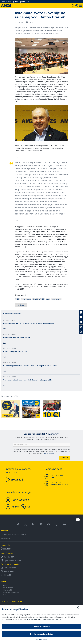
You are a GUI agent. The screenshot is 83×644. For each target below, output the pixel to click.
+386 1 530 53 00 (10, 568)
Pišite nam (7, 595)
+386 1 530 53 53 (15, 561)
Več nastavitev (41, 639)
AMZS (5, 585)
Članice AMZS (8, 590)
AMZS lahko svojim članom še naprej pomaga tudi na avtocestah (28, 323)
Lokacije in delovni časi (11, 592)
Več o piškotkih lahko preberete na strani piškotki (44, 619)
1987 (12, 557)
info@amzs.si (5, 538)
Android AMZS (9, 571)
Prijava (65, 458)
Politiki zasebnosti (48, 453)
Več (4, 329)
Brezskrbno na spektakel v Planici (16, 337)
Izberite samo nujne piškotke (41, 634)
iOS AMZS (7, 575)
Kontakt (4, 531)
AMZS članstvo (8, 588)
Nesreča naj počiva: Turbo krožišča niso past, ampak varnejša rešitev (30, 366)
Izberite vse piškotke (42, 627)
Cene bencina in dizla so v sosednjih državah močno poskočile (27, 380)
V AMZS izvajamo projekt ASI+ (15, 352)
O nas (4, 582)
